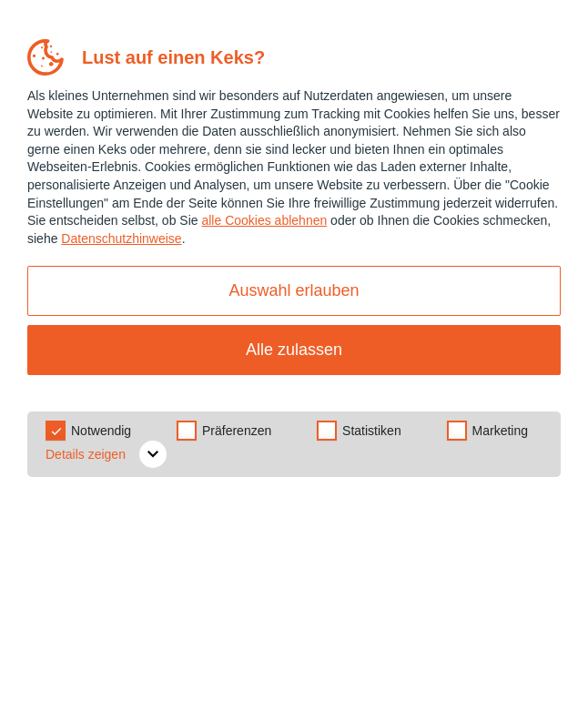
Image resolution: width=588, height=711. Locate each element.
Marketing (500, 431)
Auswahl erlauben (294, 290)
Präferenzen (237, 431)
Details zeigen (106, 454)
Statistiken (372, 431)
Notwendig (101, 431)
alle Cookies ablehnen (264, 220)
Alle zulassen (294, 350)
